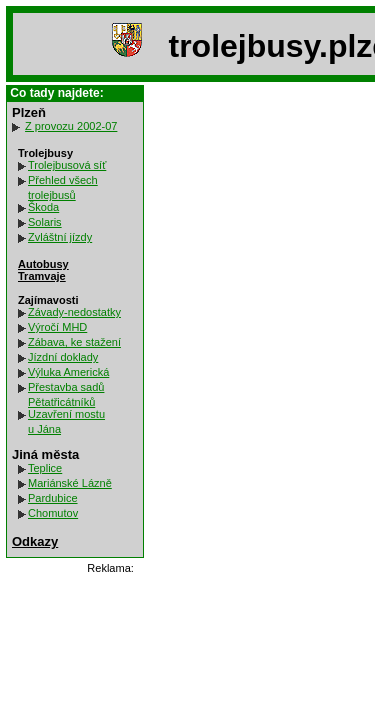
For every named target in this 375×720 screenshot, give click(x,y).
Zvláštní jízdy (60, 237)
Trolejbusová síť (67, 165)
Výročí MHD (57, 327)
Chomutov (53, 513)
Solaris (45, 222)
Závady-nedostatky (74, 312)
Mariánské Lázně (70, 483)
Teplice (45, 468)
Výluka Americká (68, 372)
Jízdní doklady (63, 357)
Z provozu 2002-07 (71, 126)
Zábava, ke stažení (74, 342)
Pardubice (53, 498)
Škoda (43, 207)
